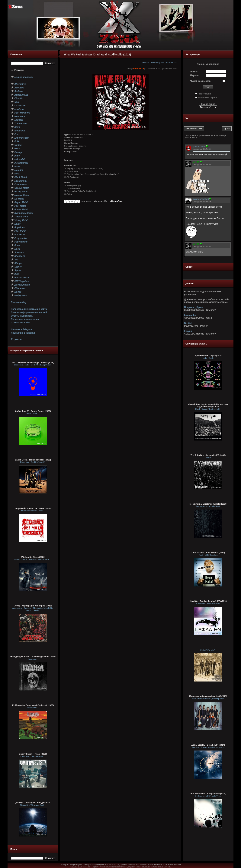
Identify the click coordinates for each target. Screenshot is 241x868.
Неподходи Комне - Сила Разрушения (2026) (33, 657)
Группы (17, 339)
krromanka (139, 68)
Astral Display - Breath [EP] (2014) (208, 745)
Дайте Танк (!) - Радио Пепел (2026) (33, 411)
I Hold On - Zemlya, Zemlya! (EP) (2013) (208, 601)
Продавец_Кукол (194, 307)
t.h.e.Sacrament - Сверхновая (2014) (208, 794)
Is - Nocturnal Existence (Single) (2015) (208, 504)
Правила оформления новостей (29, 312)
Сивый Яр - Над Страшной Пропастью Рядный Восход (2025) (208, 405)
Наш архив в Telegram (23, 333)
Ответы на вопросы (22, 316)
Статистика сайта (21, 323)
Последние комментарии (25, 319)
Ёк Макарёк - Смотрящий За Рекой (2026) (33, 705)
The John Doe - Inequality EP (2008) (208, 455)
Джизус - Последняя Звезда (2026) (33, 803)
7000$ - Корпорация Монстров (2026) (33, 606)
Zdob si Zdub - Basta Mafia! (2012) (208, 553)
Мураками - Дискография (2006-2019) (208, 696)
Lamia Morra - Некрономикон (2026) (33, 460)
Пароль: (195, 75)
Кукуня (188, 331)
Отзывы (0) (100, 201)
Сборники (160, 63)
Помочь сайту (19, 302)
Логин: (194, 72)
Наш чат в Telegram (22, 329)
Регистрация (204, 94)
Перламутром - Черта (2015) (208, 356)
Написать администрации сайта (29, 309)
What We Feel (171, 63)
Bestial (188, 323)
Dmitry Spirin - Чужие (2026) (33, 754)
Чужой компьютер (201, 81)
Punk (153, 63)
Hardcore (146, 63)
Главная (19, 70)
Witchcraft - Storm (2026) (33, 557)
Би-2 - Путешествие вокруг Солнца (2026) (33, 362)
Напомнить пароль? (208, 97)
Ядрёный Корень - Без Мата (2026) (33, 508)
